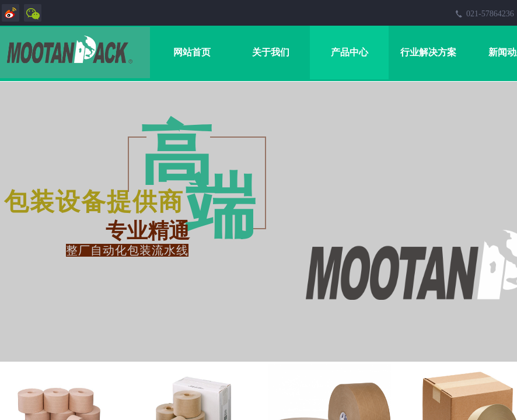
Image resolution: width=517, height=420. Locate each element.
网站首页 (192, 52)
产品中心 (350, 52)
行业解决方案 (428, 52)
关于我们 (271, 52)
